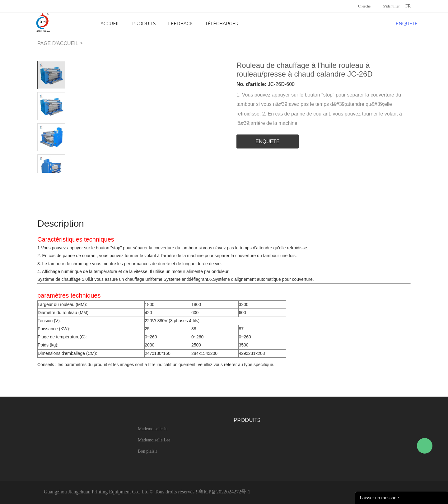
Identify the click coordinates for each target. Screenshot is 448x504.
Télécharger (222, 24)
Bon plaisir (147, 451)
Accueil (110, 24)
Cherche (364, 6)
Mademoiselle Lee (154, 440)
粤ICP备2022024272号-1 (224, 492)
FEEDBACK (180, 24)
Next (58, 178)
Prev (44, 178)
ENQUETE (406, 24)
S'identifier (392, 6)
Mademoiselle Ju (153, 429)
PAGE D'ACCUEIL (58, 43)
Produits (144, 24)
